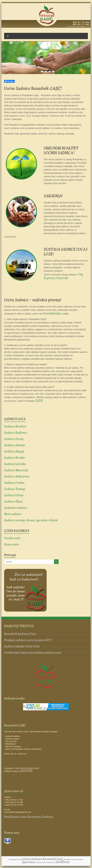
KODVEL (27, 771)
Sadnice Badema (16, 433)
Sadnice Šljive (13, 502)
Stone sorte (11, 544)
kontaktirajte (52, 313)
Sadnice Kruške (15, 458)
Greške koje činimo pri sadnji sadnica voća (33, 653)
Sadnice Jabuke (15, 445)
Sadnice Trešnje (15, 489)
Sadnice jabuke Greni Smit (22, 646)
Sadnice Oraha (14, 483)
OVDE (39, 401)
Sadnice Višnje (14, 495)
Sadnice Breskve (15, 426)
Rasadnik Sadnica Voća (20, 634)
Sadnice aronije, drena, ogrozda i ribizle (31, 520)
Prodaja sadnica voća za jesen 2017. (28, 640)
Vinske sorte (12, 538)
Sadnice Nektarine (17, 477)
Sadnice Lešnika (15, 464)
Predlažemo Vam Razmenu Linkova (29, 817)
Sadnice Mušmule (16, 470)
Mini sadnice (13, 514)
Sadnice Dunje (14, 439)
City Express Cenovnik (63, 276)
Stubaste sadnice (16, 508)
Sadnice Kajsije (14, 451)
